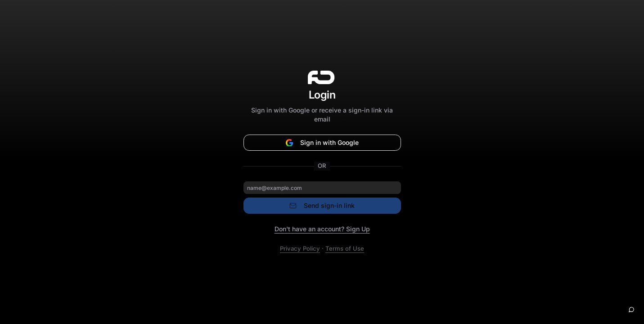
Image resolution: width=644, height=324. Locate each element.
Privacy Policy (300, 248)
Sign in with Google (322, 142)
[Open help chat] (631, 310)
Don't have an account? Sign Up (322, 229)
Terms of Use (345, 248)
